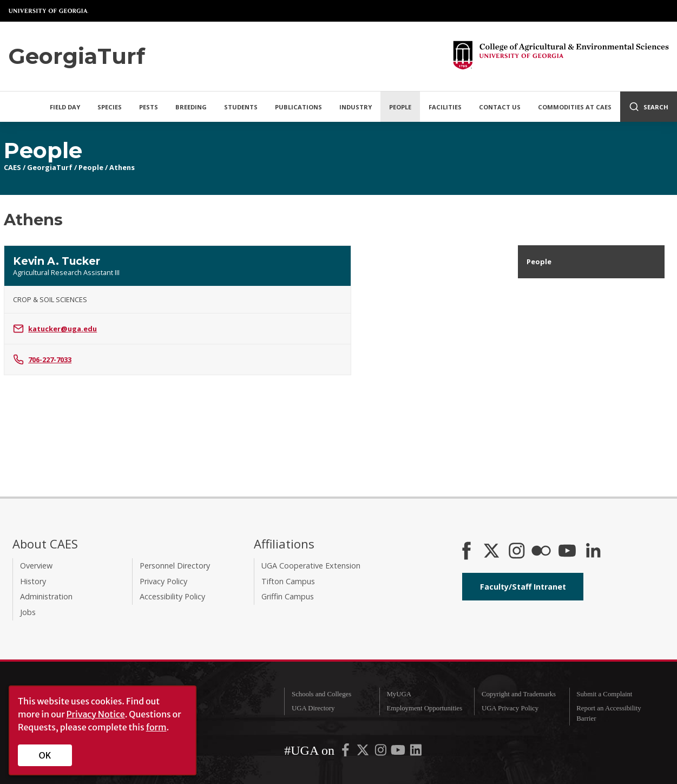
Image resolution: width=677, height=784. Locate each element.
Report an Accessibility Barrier (609, 713)
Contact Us (500, 107)
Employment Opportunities (424, 708)
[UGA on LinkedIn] (416, 752)
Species (110, 107)
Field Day (65, 107)
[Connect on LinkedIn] (593, 552)
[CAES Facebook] (466, 552)
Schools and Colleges (321, 694)
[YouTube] (567, 552)
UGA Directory (313, 708)
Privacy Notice (96, 714)
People (400, 107)
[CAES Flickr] (541, 552)
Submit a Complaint (604, 694)
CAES (12, 167)
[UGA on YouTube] (399, 752)
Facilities (445, 107)
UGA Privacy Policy (510, 708)
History (33, 581)
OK (45, 755)
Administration (46, 596)
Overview (36, 566)
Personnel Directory (175, 566)
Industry (356, 107)
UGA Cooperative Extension (311, 566)
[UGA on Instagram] (382, 752)
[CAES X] (492, 552)
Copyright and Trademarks (519, 694)
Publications (298, 107)
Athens (122, 167)
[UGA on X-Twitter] (364, 752)
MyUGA (399, 694)
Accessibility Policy (172, 596)
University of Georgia (49, 11)
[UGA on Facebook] (346, 752)
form (156, 727)
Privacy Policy (163, 581)
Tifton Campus (288, 581)
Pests (149, 107)
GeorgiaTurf (50, 167)
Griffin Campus (288, 596)
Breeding (191, 107)
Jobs (28, 612)
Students (241, 107)
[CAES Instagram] (517, 552)
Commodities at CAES (575, 107)
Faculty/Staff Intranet (523, 587)
